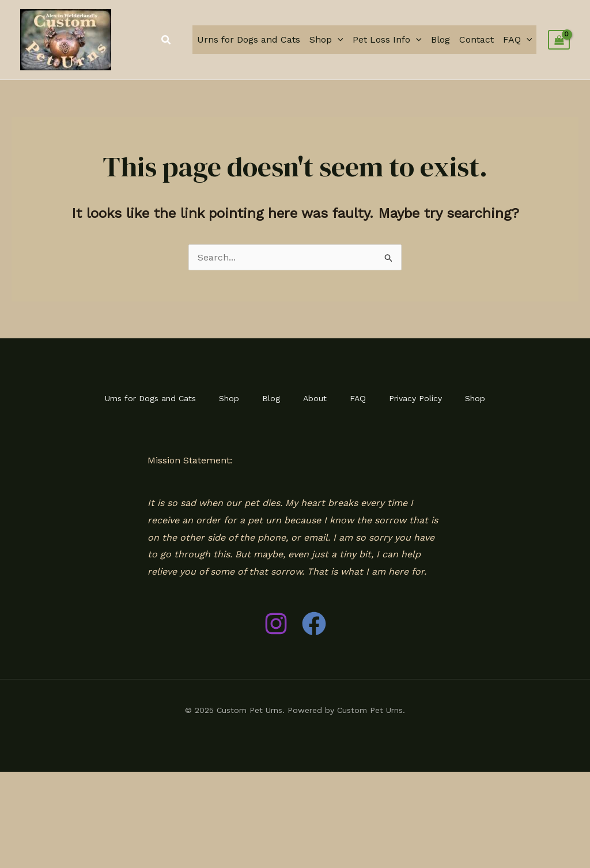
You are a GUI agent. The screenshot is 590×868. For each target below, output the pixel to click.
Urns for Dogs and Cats (249, 39)
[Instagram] (276, 624)
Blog (440, 39)
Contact (476, 39)
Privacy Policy (415, 398)
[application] (338, 40)
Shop (326, 40)
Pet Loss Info (387, 40)
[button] (167, 40)
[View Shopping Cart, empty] (559, 40)
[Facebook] (314, 624)
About (315, 398)
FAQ (518, 40)
